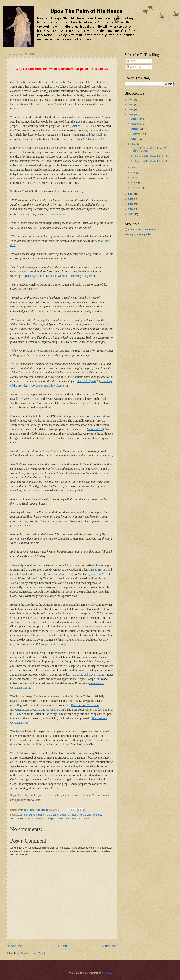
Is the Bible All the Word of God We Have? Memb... (149, 149)
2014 (131, 209)
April (134, 177)
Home (63, 946)
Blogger (106, 973)
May (133, 173)
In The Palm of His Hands (142, 230)
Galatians (76, 126)
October (135, 129)
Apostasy (23, 815)
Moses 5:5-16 (97, 570)
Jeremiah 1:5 (95, 429)
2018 (131, 114)
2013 (131, 214)
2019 (131, 110)
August (135, 139)
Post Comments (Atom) (33, 953)
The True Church (81, 819)
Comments (134, 67)
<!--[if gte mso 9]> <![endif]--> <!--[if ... (150, 156)
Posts (131, 61)
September (137, 134)
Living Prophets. (93, 815)
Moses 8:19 (65, 574)
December (137, 119)
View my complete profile (138, 234)
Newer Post (15, 946)
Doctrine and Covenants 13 (89, 675)
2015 (131, 204)
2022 (131, 99)
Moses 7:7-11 (37, 574)
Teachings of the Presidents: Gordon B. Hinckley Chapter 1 (59, 276)
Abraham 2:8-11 (99, 574)
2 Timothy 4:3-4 (95, 139)
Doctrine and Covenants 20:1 (47, 710)
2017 (131, 194)
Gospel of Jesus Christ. (72, 815)
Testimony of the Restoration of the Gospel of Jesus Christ (40, 819)
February (136, 188)
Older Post (110, 946)
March (134, 183)
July (133, 144)
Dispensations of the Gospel (44, 815)
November (137, 124)
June (134, 167)
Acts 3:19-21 (93, 740)
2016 (131, 199)
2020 (131, 104)
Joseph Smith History (53, 644)
